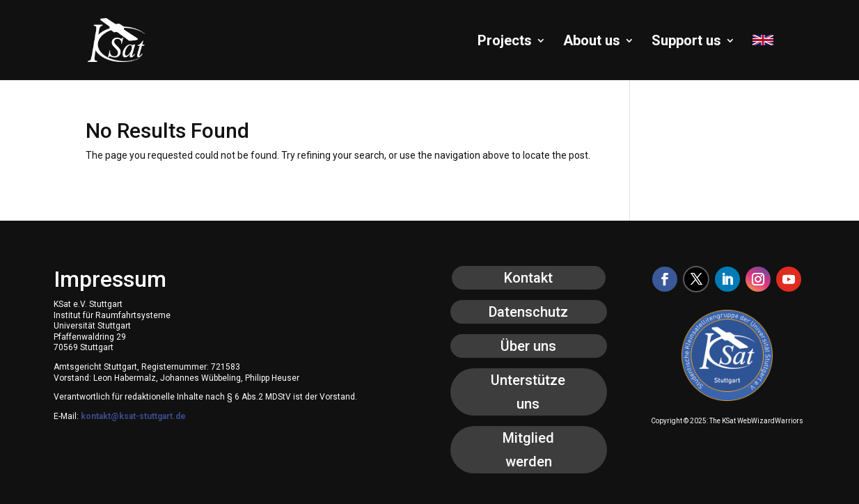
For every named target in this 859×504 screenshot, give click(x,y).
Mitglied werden (528, 450)
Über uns (528, 346)
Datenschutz (528, 312)
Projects (505, 42)
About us (592, 42)
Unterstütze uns (528, 392)
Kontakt (528, 278)
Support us (686, 42)
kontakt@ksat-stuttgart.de (133, 416)
